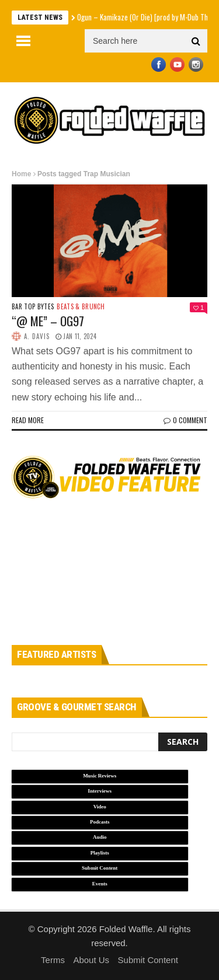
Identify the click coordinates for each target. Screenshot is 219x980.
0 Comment (185, 420)
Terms (53, 960)
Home (21, 174)
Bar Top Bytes (33, 307)
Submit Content (148, 960)
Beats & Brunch (81, 307)
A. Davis (37, 336)
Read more (28, 420)
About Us (91, 960)
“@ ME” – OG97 (48, 321)
